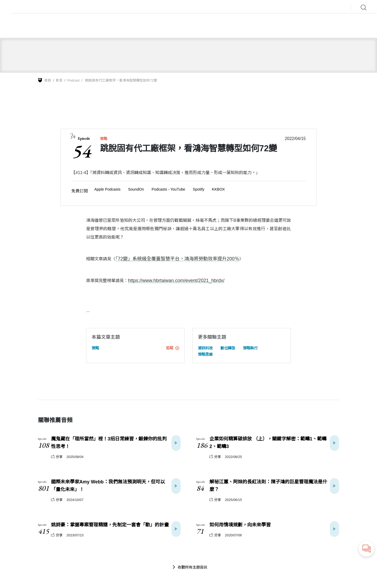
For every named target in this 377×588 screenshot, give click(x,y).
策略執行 (250, 348)
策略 (104, 139)
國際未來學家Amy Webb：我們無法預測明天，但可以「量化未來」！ (108, 485)
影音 (59, 80)
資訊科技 (205, 348)
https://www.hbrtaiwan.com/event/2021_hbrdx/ (171, 280)
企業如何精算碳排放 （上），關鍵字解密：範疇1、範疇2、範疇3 (268, 442)
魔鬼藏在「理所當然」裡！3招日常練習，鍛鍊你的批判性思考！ (109, 442)
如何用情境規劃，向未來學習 (240, 524)
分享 (57, 456)
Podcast (73, 80)
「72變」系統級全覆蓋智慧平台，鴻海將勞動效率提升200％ (171, 259)
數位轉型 (228, 348)
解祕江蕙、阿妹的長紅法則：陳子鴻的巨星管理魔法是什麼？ (268, 485)
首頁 (48, 80)
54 (81, 151)
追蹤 (173, 347)
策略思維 (205, 354)
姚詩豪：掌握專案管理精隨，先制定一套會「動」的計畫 (110, 524)
